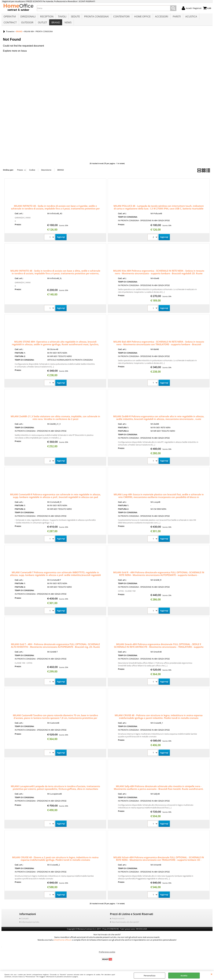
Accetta (184, 976)
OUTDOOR (27, 25)
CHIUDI (212, 974)
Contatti (25, 921)
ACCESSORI (161, 17)
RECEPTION (47, 17)
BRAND (55, 25)
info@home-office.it (63, 943)
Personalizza (150, 976)
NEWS (67, 25)
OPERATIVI (10, 17)
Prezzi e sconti (118, 921)
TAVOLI (62, 17)
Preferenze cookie (107, 955)
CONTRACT (10, 25)
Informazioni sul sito (30, 925)
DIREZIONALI (28, 17)
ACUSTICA (190, 17)
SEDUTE (75, 17)
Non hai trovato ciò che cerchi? (126, 925)
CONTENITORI (121, 17)
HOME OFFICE (141, 17)
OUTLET (42, 25)
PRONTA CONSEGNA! (96, 17)
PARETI (176, 17)
